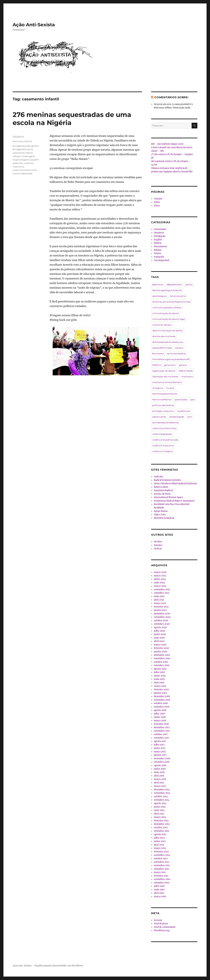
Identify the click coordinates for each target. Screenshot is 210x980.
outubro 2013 (161, 827)
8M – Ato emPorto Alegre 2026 (167, 144)
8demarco (158, 285)
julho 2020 (159, 631)
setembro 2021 (162, 593)
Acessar (158, 920)
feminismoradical (177, 353)
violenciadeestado (22, 173)
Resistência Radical (164, 518)
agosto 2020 (160, 627)
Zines (157, 206)
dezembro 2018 (162, 696)
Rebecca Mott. (161, 487)
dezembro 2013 (162, 824)
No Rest (158, 542)
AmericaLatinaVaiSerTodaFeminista (171, 302)
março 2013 (160, 848)
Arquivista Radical (163, 490)
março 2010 (160, 896)
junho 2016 (160, 769)
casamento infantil (23, 153)
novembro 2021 (162, 589)
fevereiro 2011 (161, 876)
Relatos (158, 250)
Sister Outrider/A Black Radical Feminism (175, 484)
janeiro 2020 (160, 652)
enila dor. (159, 477)
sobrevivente (159, 417)
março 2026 (160, 572)
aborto (189, 285)
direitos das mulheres (164, 336)
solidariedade (177, 417)
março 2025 (160, 576)
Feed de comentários (165, 927)
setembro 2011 (161, 869)
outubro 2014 (161, 796)
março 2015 (160, 786)
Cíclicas (158, 549)
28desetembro (174, 285)
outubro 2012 (161, 859)
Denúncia (18, 141)
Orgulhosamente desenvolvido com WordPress (59, 966)
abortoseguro (159, 296)
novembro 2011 (162, 865)
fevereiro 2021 (161, 607)
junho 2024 (160, 579)
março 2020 (160, 645)
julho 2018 (159, 714)
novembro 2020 (162, 617)
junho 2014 (160, 807)
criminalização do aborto (166, 313)
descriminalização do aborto (168, 330)
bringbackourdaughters (26, 146)
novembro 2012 (162, 855)
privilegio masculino (163, 411)
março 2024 (160, 586)
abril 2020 (159, 641)
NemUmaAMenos (162, 399)
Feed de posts (161, 924)
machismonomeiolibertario (167, 382)
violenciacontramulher (25, 170)
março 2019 (160, 686)
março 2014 (160, 817)
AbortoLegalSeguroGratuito (167, 290)
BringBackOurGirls (23, 149)
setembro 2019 (162, 665)
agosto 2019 (160, 669)
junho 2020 (160, 634)
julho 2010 (159, 886)
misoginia (158, 388)
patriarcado (181, 399)
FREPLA (157, 365)
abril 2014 (159, 814)
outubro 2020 (161, 621)
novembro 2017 (162, 731)
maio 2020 (159, 638)
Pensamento (160, 246)
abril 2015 (159, 783)
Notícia (28, 141)
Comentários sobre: (172, 97)
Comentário (160, 229)
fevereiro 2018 (161, 724)
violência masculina (163, 445)
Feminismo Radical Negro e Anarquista (174, 501)
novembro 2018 (162, 700)
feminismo (158, 353)
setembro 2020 (162, 624)
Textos (157, 253)
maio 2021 (159, 596)
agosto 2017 (160, 741)
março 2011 (160, 872)
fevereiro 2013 (161, 852)
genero (183, 365)
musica (170, 388)
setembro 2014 (162, 800)
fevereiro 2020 (161, 648)
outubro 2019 (161, 662)
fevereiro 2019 (161, 689)
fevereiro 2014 (161, 821)
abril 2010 (159, 893)
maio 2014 (159, 810)
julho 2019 (159, 672)
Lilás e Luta (160, 515)
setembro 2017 (162, 738)
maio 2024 (159, 583)
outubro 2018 (161, 703)
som (190, 417)
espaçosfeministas (162, 348)
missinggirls (28, 156)
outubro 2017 (161, 734)
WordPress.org (162, 930)
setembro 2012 (162, 862)
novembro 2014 (162, 793)
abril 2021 (159, 600)
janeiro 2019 (160, 693)
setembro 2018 (162, 707)
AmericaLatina (178, 296)
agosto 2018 (160, 710)
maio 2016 (159, 772)
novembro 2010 (162, 879)
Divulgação (160, 236)
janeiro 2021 (160, 610)
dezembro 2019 (162, 655)
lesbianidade (186, 371)
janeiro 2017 (160, 755)
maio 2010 (159, 890)
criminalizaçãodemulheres (167, 308)
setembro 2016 (162, 762)
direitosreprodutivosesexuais (168, 342)
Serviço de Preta (162, 494)
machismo (187, 376)
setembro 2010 (162, 883)
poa (193, 399)
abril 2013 (159, 845)
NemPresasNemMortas (165, 394)
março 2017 (160, 752)
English (158, 240)
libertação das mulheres (165, 376)
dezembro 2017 (162, 727)
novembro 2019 (162, 658)
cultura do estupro (162, 325)
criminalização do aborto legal (169, 319)
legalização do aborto (164, 371)
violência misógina (162, 451)
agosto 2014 (160, 803)
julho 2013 (159, 838)
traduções (159, 257)
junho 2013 (160, 841)
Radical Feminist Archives (167, 480)
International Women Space (168, 497)
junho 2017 (160, 748)
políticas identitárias (163, 405)
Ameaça (158, 545)
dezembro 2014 (162, 790)
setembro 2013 (162, 831)
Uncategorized (162, 260)
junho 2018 (160, 717)
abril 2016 (159, 776)
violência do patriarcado (165, 440)
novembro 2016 (162, 758)
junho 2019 (160, 676)
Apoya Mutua (161, 511)
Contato (158, 199)
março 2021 (160, 603)
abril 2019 (159, 683)
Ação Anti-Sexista (34, 25)
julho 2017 (159, 745)
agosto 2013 (160, 834)
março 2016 (160, 779)
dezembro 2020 (162, 614)
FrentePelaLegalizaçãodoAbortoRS (171, 359)
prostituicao (184, 411)
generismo (170, 365)
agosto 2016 (160, 765)
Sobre (157, 202)
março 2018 (160, 721)
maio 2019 (159, 679)
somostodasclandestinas (165, 422)
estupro (17, 156)
